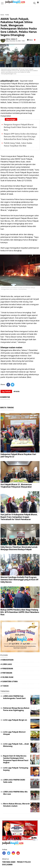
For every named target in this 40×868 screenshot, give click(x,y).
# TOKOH (5, 686)
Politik (7, 15)
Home (2, 15)
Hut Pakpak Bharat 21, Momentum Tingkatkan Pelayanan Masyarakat (16, 486)
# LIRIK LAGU (6, 664)
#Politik (17, 391)
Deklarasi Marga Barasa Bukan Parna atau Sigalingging (16, 709)
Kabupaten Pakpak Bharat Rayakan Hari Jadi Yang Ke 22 (18, 455)
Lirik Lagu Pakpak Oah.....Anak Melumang (16, 745)
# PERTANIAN (6, 673)
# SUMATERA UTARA (9, 681)
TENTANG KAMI (9, 862)
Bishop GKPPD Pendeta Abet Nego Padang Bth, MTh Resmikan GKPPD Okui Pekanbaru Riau (20, 612)
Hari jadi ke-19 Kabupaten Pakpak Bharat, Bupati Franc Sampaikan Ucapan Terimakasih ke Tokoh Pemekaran (19, 517)
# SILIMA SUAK (7, 677)
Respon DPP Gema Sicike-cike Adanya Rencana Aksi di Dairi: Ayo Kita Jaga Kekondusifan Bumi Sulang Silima (20, 136)
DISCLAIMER (7, 865)
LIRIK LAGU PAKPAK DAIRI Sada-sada (14, 781)
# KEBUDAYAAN (7, 660)
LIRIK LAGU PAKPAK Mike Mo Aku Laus (15, 793)
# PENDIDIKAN (7, 669)
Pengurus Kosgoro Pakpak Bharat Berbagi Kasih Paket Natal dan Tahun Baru (20, 127)
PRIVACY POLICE (24, 862)
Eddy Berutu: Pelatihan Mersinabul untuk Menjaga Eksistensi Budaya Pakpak (19, 548)
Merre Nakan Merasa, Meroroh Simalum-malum (16, 805)
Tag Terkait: (6, 391)
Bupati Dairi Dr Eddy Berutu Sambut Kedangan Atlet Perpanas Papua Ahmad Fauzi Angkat (16, 759)
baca (30, 40)
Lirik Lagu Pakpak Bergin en (15, 720)
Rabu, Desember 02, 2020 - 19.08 (15, 41)
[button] (38, 2)
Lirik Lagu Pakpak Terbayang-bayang (16, 769)
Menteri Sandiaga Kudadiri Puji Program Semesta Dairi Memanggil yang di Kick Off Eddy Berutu (19, 580)
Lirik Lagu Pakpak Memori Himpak (14, 733)
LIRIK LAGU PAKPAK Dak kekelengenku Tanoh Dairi (14, 697)
